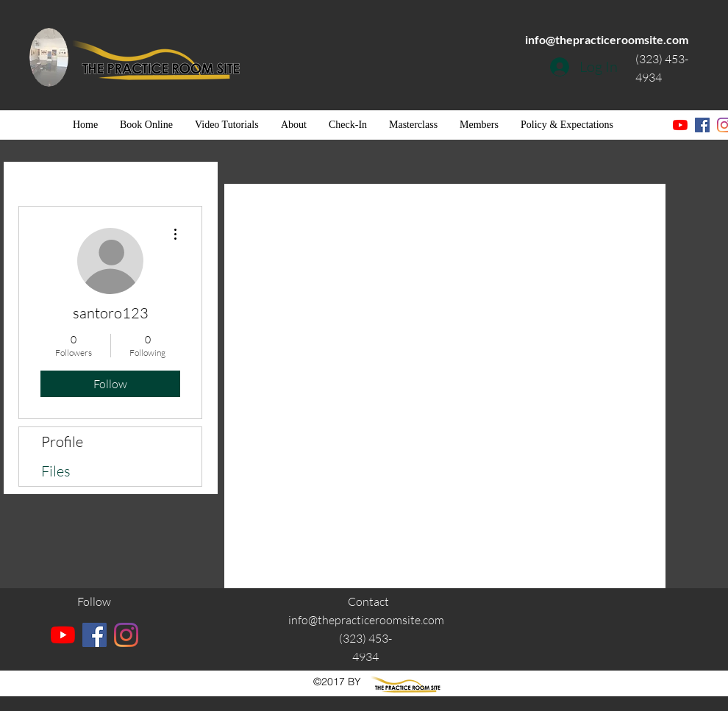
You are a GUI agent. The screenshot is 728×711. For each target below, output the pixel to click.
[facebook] (702, 125)
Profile (62, 442)
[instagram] (126, 635)
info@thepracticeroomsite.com (607, 39)
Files (56, 471)
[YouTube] (680, 125)
